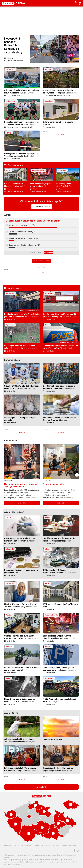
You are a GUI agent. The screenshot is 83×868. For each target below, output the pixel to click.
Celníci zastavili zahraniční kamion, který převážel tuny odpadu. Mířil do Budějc (61, 315)
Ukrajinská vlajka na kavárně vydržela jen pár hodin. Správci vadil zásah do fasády (22, 315)
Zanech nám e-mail (42, 207)
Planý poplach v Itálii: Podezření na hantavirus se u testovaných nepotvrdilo (21, 540)
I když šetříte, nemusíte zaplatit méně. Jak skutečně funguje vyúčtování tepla (21, 605)
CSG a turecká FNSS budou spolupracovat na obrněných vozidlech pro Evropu (60, 571)
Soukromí (8, 846)
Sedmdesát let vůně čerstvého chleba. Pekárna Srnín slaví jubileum (60, 419)
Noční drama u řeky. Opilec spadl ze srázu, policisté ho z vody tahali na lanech (20, 700)
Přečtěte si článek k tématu (41, 261)
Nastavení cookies (69, 846)
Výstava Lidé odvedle (53, 484)
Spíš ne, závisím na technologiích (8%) (23, 238)
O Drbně (17, 846)
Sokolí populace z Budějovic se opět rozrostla (20, 419)
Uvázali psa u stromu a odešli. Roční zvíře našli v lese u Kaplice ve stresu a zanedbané (21, 347)
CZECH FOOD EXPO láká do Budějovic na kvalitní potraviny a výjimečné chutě (22, 387)
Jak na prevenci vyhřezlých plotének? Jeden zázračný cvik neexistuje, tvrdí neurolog (20, 740)
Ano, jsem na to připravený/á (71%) (22, 225)
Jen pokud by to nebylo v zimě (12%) (23, 232)
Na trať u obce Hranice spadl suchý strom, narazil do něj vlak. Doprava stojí (60, 91)
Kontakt (37, 846)
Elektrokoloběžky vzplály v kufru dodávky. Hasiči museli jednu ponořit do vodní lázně (41, 185)
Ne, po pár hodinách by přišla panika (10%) (25, 245)
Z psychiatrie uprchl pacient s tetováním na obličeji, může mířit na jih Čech (60, 347)
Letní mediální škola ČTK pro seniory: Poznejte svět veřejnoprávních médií (20, 769)
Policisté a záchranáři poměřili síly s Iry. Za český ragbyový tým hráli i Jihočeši (21, 123)
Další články (42, 787)
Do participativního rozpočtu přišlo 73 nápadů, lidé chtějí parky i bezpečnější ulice (67, 185)
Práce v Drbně (55, 846)
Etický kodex (27, 846)
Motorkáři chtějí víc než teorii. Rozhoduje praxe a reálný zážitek (22, 669)
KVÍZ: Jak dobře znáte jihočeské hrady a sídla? (15, 185)
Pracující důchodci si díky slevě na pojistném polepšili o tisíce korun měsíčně (58, 769)
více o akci (22, 503)
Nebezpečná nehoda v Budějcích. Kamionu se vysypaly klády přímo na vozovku (15, 45)
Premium (61, 134)
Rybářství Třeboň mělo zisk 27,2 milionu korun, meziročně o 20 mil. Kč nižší (21, 91)
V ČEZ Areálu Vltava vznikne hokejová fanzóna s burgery (60, 700)
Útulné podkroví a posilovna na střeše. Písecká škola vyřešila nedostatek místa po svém (22, 637)
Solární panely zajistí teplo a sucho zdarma (58, 123)
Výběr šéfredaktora (13, 165)
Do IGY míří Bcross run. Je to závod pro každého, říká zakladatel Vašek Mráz (60, 387)
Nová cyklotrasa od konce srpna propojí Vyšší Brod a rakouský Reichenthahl (21, 155)
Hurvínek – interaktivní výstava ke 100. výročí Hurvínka (21, 485)
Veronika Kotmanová (53, 96)
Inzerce (45, 846)
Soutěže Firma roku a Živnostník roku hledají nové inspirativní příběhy (59, 540)
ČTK (8, 96)
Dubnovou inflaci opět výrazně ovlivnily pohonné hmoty (21, 571)
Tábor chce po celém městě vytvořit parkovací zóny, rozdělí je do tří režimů (60, 669)
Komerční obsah (12, 360)
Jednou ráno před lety (53, 739)
